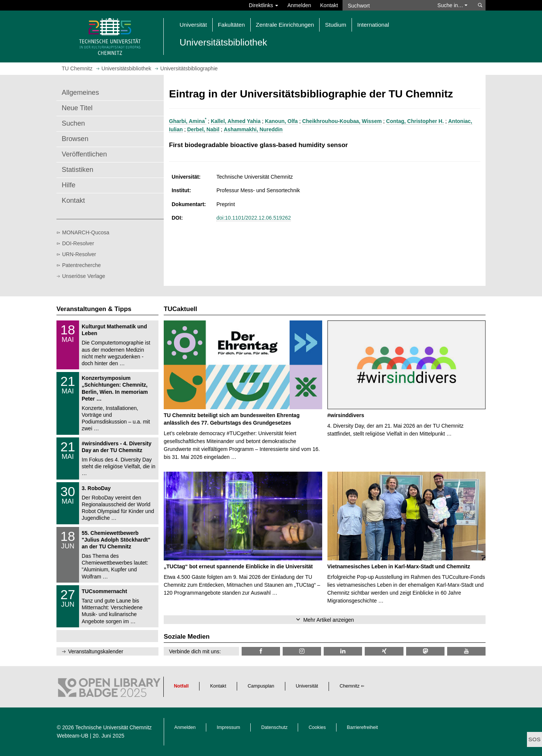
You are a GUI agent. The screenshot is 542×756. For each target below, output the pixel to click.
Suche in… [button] (452, 5)
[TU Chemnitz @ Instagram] (302, 651)
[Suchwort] (386, 5)
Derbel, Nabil (203, 129)
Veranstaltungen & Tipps (94, 309)
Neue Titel (77, 108)
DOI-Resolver (78, 243)
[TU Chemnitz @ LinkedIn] (343, 651)
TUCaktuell (180, 309)
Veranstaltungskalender (96, 651)
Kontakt (329, 5)
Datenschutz (274, 727)
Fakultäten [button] (231, 25)
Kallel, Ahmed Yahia (236, 121)
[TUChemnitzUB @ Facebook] (261, 651)
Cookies (317, 727)
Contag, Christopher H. (415, 121)
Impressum (228, 727)
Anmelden (299, 5)
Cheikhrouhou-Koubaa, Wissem (342, 121)
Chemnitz (349, 686)
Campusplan (261, 686)
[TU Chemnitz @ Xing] (384, 651)
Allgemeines (80, 93)
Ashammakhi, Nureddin (253, 129)
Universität (307, 686)
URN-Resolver (79, 254)
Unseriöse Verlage (84, 276)
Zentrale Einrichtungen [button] (285, 25)
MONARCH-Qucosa (86, 232)
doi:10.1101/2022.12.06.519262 (254, 218)
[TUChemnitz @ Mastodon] (425, 651)
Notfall (181, 686)
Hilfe (69, 185)
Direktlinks (263, 5)
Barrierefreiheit (363, 727)
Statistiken (78, 170)
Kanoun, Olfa (281, 121)
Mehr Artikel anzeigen (329, 620)
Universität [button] (193, 25)
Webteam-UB (73, 736)
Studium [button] (335, 25)
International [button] (373, 25)
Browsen (75, 139)
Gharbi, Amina (188, 121)
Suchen (73, 123)
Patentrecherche (81, 265)
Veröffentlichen (84, 154)
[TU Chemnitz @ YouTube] (466, 651)
